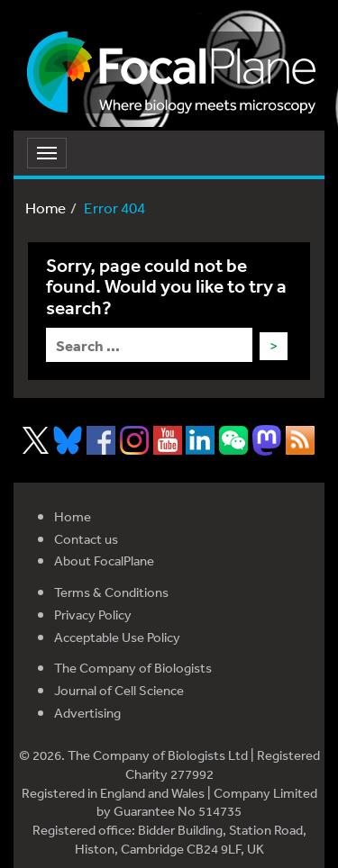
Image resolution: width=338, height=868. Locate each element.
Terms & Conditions (111, 592)
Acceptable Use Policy (117, 637)
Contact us (86, 539)
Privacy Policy (93, 615)
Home (46, 208)
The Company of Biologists (133, 668)
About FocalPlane (104, 561)
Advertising (87, 713)
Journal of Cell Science (119, 690)
